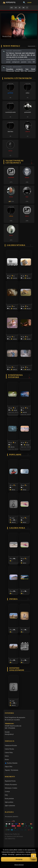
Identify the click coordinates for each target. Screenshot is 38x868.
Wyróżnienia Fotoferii (15, 376)
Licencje (7, 791)
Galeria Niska (9, 753)
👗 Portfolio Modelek (11, 763)
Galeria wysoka (16, 245)
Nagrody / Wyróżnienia (12, 770)
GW (12, 8)
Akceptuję (19, 859)
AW (24, 8)
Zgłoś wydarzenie (10, 806)
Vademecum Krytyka (11, 745)
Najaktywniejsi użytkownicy (14, 162)
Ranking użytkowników (18, 78)
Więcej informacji (19, 865)
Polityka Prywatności (11, 785)
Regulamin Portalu (10, 781)
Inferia (13, 599)
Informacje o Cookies (11, 788)
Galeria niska (17, 528)
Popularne (15, 455)
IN (20, 8)
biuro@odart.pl (9, 734)
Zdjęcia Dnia (9, 767)
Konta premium (9, 799)
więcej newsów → (32, 46)
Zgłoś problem (9, 802)
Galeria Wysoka (9, 749)
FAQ (6, 795)
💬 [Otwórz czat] (34, 856)
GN (16, 8)
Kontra (7, 759)
